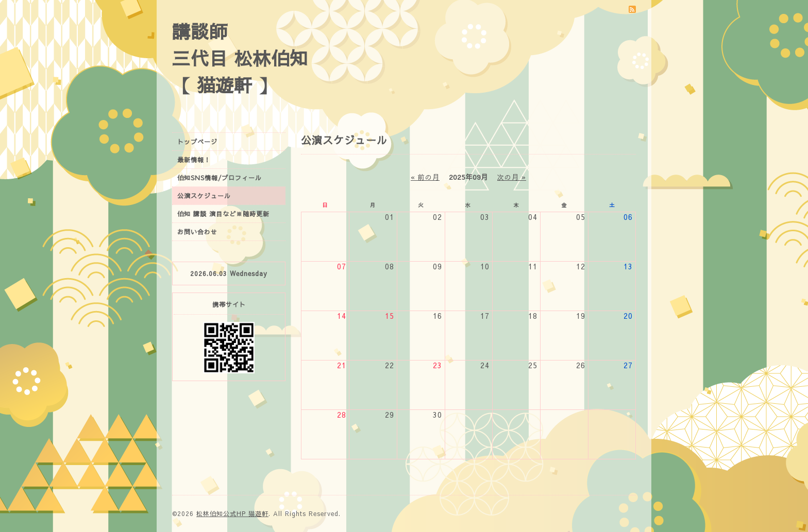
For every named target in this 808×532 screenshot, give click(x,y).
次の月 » (512, 177)
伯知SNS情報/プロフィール (220, 178)
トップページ (197, 142)
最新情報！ (194, 160)
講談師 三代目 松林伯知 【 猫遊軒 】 (240, 58)
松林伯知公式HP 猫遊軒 (232, 513)
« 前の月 (425, 177)
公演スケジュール (204, 196)
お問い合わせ (197, 232)
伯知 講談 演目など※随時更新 (223, 214)
